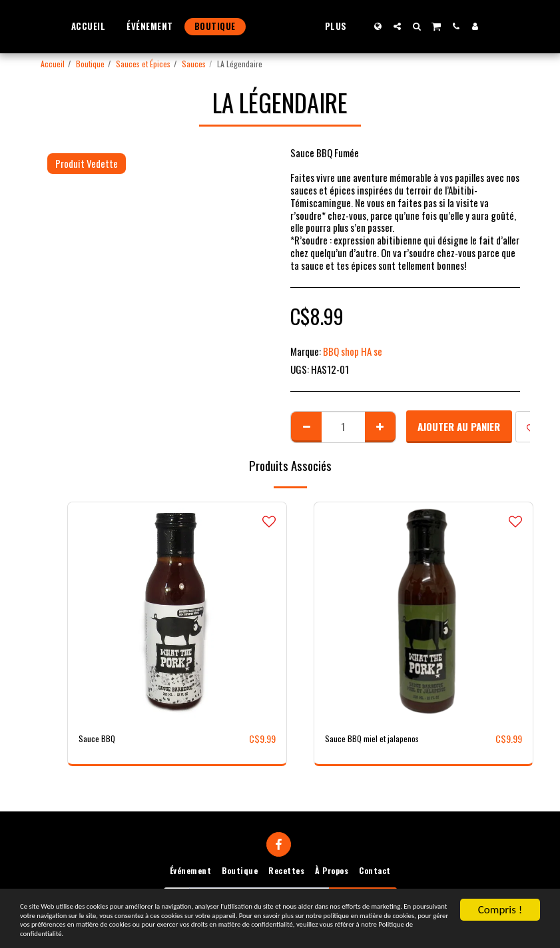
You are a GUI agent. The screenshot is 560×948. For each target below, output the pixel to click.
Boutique (90, 64)
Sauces (194, 64)
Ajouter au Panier (459, 426)
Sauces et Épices (143, 64)
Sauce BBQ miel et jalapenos (379, 739)
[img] (177, 612)
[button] (422, 26)
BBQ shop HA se (353, 351)
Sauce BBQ (100, 739)
